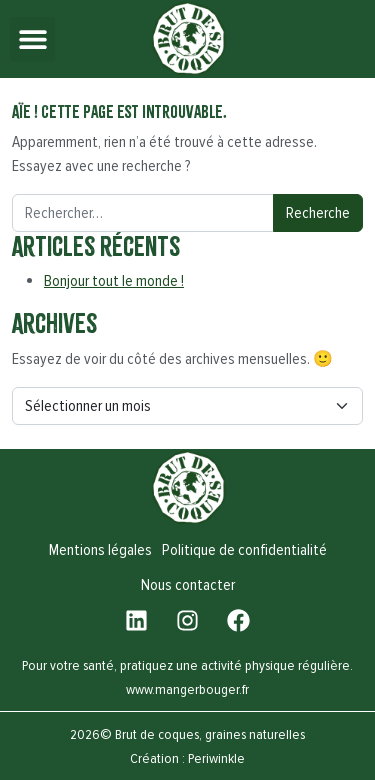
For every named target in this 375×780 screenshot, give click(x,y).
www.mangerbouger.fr (187, 689)
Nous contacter (188, 585)
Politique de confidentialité (244, 550)
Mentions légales (100, 550)
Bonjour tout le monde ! (114, 281)
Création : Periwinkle (187, 758)
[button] (32, 39)
